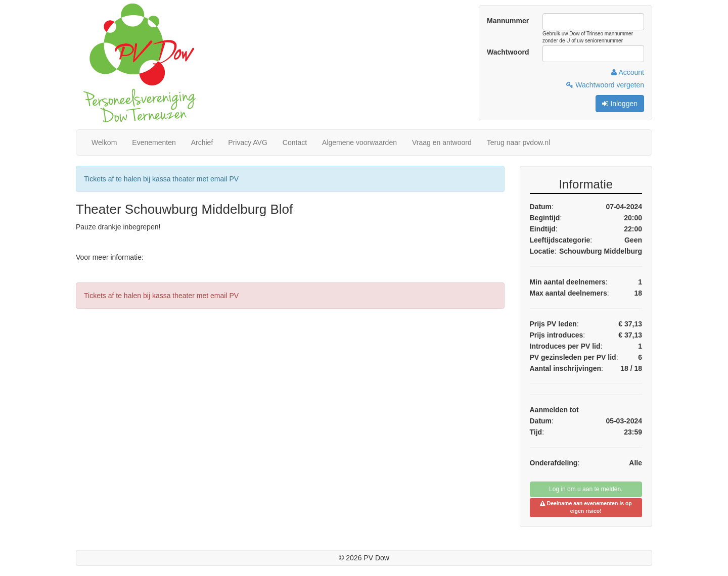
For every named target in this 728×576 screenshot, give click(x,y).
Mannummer (508, 21)
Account (628, 72)
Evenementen (154, 142)
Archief (202, 142)
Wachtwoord (508, 52)
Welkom (104, 142)
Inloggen (620, 104)
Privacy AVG (248, 142)
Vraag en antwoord (442, 142)
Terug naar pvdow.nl (518, 142)
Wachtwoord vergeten (605, 85)
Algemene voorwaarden (359, 142)
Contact (295, 142)
